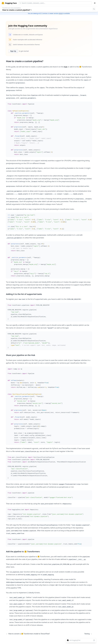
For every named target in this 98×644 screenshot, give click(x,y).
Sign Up (13, 51)
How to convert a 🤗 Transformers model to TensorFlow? (28, 634)
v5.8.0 (61, 13)
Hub (66, 67)
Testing (88, 634)
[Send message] (94, 640)
